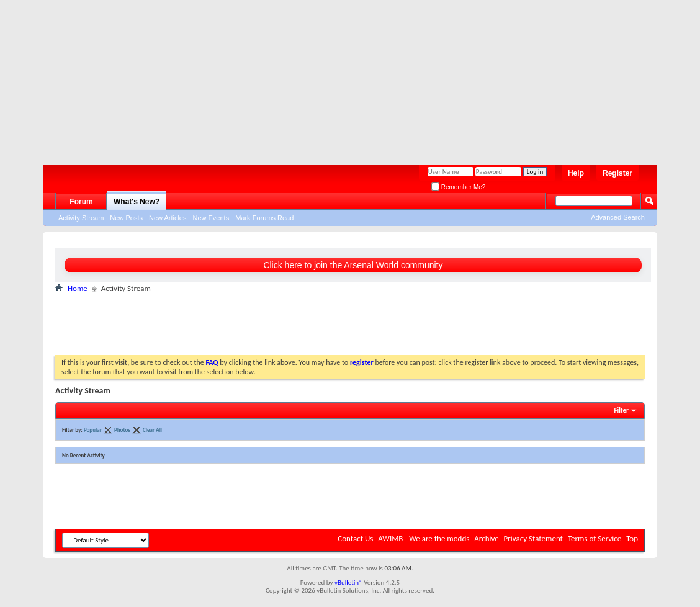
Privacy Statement (533, 538)
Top (632, 538)
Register (617, 173)
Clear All (152, 430)
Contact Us (355, 538)
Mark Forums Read (264, 218)
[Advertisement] (344, 78)
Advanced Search (618, 217)
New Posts (126, 218)
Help (576, 173)
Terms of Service (595, 538)
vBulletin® (348, 582)
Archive (486, 538)
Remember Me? (458, 187)
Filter (621, 411)
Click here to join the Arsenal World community (353, 265)
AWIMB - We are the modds (424, 538)
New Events (211, 218)
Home (78, 288)
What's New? (137, 202)
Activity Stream (81, 218)
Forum (81, 202)
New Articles (168, 218)
